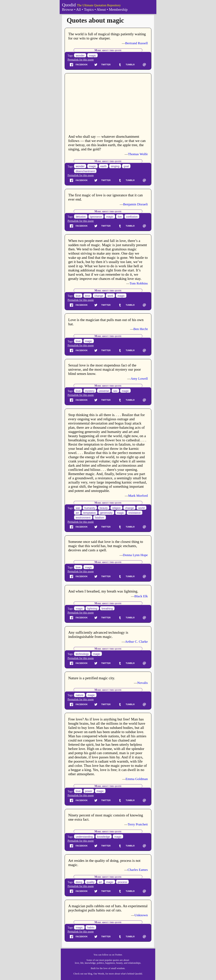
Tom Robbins (139, 283)
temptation (90, 513)
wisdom (121, 968)
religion (116, 508)
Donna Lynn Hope (135, 555)
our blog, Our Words (94, 974)
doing (79, 882)
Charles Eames (138, 870)
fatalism (100, 518)
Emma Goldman (137, 779)
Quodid (69, 5)
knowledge (103, 837)
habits (91, 928)
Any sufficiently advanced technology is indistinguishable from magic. (98, 635)
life (82, 963)
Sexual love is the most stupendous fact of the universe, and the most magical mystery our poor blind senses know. (105, 369)
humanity (90, 508)
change (99, 296)
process (122, 882)
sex (115, 391)
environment (83, 518)
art (77, 513)
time (88, 296)
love (78, 296)
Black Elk (141, 596)
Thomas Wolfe (138, 154)
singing (115, 166)
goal (126, 166)
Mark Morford (138, 496)
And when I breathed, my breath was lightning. (103, 591)
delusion (81, 217)
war (78, 508)
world (141, 508)
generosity (106, 513)
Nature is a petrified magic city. (92, 678)
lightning (92, 609)
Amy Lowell (139, 379)
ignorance (96, 217)
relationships (134, 963)
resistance (134, 513)
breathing (107, 609)
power (89, 791)
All (79, 9)
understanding (84, 837)
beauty (104, 508)
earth (103, 166)
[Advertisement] (108, 104)
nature (80, 695)
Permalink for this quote (81, 60)
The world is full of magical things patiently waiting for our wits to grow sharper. (107, 36)
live (120, 217)
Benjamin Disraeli (136, 204)
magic (92, 56)
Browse (68, 9)
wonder (80, 56)
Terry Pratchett (138, 824)
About (101, 9)
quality (91, 882)
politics (101, 963)
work (110, 296)
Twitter (118, 955)
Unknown (141, 915)
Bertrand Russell (137, 43)
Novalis (143, 683)
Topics (89, 9)
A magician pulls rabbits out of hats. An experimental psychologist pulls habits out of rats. (108, 908)
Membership (118, 9)
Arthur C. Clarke (136, 642)
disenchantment (85, 171)
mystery (90, 391)
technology (82, 654)
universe (104, 391)
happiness (110, 963)
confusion (132, 217)
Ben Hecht (141, 329)
